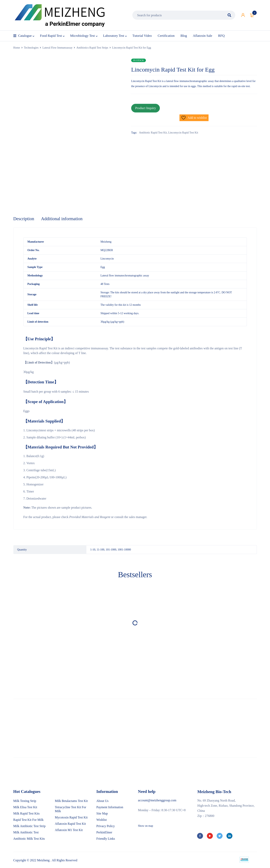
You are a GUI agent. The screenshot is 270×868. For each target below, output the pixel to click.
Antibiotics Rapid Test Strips (92, 48)
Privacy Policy (106, 826)
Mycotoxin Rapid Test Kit (71, 818)
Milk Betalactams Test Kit (71, 801)
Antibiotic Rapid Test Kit (153, 131)
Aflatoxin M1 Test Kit (69, 830)
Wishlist (102, 820)
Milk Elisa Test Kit (25, 808)
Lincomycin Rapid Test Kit (183, 131)
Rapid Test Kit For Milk (28, 820)
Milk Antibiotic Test (26, 833)
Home (17, 48)
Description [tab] (24, 219)
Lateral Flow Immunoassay (57, 48)
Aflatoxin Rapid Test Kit (70, 824)
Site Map (102, 814)
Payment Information (110, 808)
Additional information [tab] (64, 219)
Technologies (31, 48)
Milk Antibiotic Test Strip (29, 826)
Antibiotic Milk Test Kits (29, 839)
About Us (103, 801)
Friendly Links (106, 839)
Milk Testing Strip (25, 801)
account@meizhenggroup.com (157, 801)
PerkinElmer (104, 833)
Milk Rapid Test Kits (27, 814)
